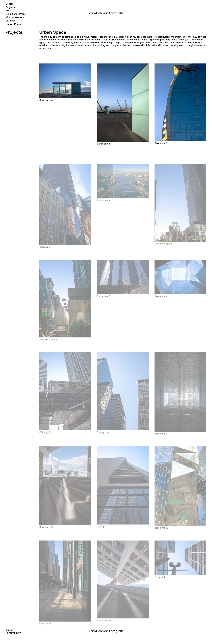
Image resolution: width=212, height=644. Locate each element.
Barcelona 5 (123, 104)
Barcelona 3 (180, 104)
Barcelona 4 (65, 83)
